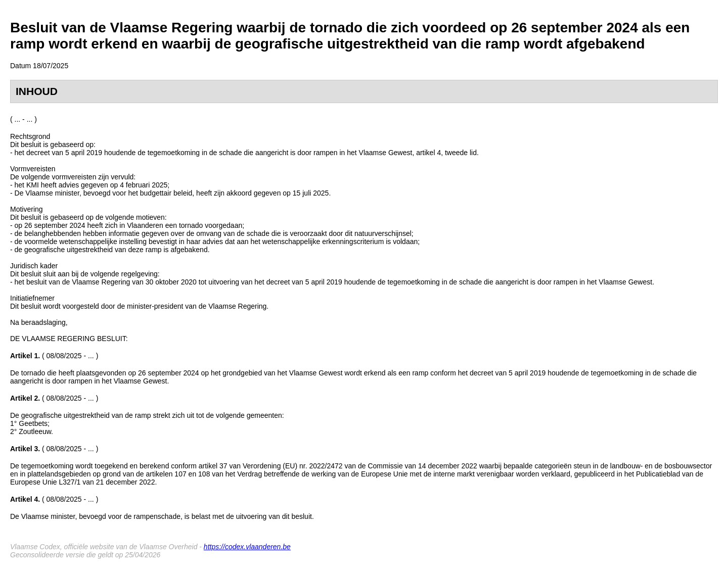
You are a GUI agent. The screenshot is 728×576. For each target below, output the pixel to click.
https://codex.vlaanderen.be (247, 547)
